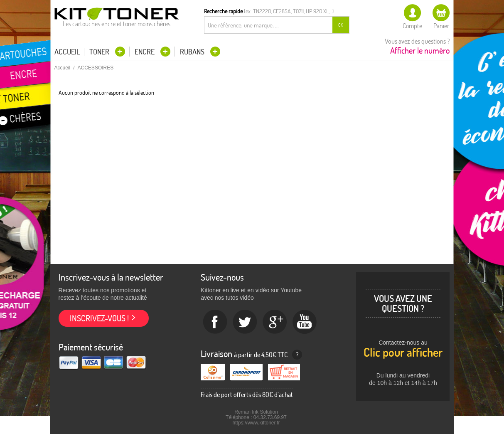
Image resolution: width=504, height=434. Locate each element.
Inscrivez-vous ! (99, 318)
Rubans (193, 52)
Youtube (305, 322)
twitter (245, 322)
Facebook (215, 322)
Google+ (275, 322)
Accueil (67, 52)
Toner (100, 52)
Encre (145, 52)
